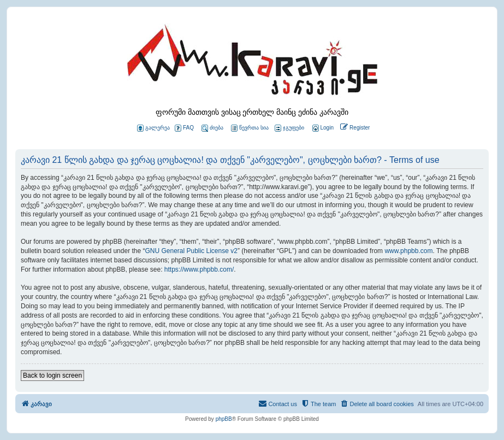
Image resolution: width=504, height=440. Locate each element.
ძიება (212, 128)
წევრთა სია (250, 128)
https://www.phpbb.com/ (199, 269)
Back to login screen (52, 376)
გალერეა (153, 128)
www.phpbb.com (408, 251)
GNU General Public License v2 (191, 251)
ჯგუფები (289, 128)
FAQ (184, 128)
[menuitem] (322, 128)
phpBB (224, 419)
